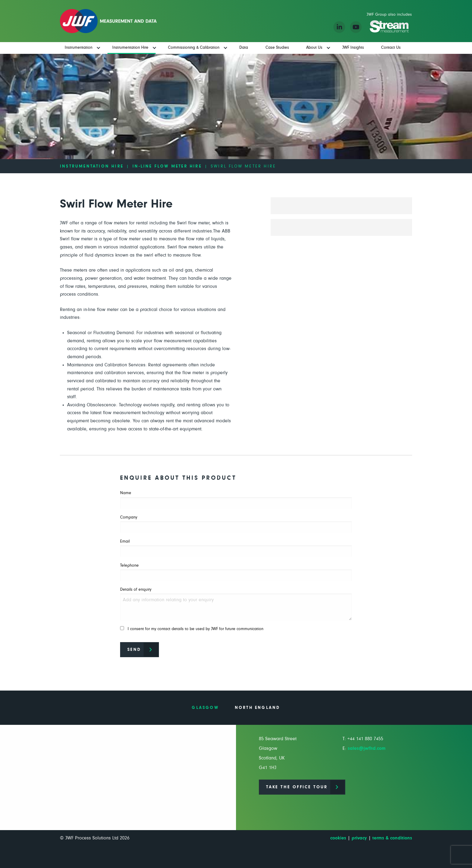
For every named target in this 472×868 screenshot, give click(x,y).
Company (236, 524)
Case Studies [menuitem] (277, 48)
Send (134, 650)
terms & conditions (392, 838)
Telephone (236, 572)
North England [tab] (258, 708)
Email (236, 548)
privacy (359, 838)
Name (236, 500)
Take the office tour (297, 787)
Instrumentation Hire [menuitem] (130, 48)
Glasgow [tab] (205, 708)
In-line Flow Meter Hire (167, 166)
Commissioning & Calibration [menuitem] (194, 48)
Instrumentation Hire (92, 166)
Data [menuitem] (244, 48)
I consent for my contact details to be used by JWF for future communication (192, 629)
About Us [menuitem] (314, 48)
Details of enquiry (236, 604)
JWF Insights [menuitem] (353, 48)
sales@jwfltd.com (367, 748)
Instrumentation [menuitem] (79, 48)
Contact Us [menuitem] (391, 48)
